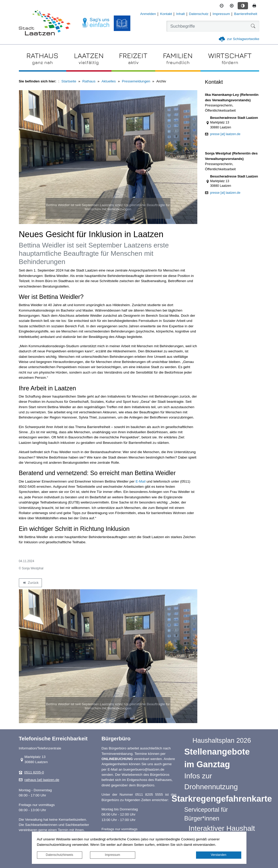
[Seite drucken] (254, 6)
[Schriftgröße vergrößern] (232, 6)
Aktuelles (109, 81)
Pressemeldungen (136, 81)
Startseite (69, 81)
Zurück (30, 584)
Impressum (113, 855)
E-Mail (141, 481)
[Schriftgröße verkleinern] (222, 6)
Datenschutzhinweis (59, 855)
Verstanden (219, 855)
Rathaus (89, 81)
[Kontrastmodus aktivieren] (243, 6)
